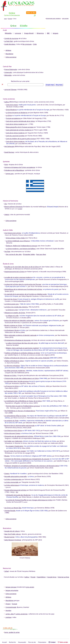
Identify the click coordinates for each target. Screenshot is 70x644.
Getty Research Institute (13, 534)
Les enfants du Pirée (11, 414)
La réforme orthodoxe (12, 359)
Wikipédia (8, 27)
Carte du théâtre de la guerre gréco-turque (21, 132)
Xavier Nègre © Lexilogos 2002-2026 (35, 639)
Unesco (7, 208)
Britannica (40, 27)
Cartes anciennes (9, 93)
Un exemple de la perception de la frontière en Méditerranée (26, 288)
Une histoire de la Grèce (13, 227)
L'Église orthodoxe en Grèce (14, 355)
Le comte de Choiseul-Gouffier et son (29, 494)
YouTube (7, 245)
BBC (48, 27)
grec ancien (65, 12)
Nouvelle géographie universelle (16, 470)
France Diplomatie (11, 63)
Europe (10, 12)
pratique (9, 611)
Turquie (14, 598)
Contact (52, 636)
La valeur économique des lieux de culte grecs (22, 337)
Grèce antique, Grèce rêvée (15, 232)
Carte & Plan (7, 60)
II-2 (17, 486)
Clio (6, 198)
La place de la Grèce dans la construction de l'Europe (23, 278)
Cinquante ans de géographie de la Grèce (19, 430)
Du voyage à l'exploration (15, 440)
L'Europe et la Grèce (11, 390)
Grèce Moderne (11, 103)
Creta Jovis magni (12, 99)
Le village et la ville (12, 309)
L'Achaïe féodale (10, 504)
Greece (7, 467)
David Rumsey (9, 146)
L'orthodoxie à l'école (12, 324)
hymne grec (10, 167)
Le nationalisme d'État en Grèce (15, 409)
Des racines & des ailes (14, 248)
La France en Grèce (11, 385)
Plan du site (32, 636)
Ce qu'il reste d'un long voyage (15, 445)
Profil (5, 24)
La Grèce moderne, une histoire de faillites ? (21, 242)
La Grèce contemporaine (13, 473)
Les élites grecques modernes (15, 364)
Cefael (7, 565)
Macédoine (9, 48)
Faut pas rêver (41, 248)
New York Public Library (13, 528)
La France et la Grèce (12, 380)
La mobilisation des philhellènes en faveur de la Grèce (23, 395)
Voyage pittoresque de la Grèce (15, 484)
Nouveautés (22, 636)
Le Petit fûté (9, 35)
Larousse (18, 27)
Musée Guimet (9, 531)
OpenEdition (41, 571)
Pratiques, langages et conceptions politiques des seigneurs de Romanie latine (32, 460)
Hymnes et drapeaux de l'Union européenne (20, 161)
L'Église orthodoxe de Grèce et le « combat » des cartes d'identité (27, 352)
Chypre (8, 598)
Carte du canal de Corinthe (15, 130)
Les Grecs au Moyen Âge (13, 502)
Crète (35, 38)
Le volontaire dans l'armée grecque (17, 375)
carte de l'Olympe (10, 83)
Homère (8, 604)
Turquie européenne (13, 112)
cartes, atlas (10, 608)
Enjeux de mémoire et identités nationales (19, 314)
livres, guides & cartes (12, 626)
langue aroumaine (12, 584)
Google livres (52, 571)
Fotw (6, 158)
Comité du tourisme (11, 32)
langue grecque (11, 581)
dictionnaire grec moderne (53, 12)
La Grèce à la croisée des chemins (16, 301)
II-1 (13, 486)
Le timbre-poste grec (12, 298)
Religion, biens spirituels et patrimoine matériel (22, 342)
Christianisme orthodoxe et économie (17, 334)
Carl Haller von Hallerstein (13, 435)
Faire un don (64, 2)
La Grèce (9, 109)
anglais (20, 203)
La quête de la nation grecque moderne (18, 271)
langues (56, 27)
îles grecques (27, 38)
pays (5, 12)
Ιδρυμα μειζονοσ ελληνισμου (13, 200)
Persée (33, 571)
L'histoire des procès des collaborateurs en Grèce (22, 372)
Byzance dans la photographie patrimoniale (20, 419)
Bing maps (59, 78)
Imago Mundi (29, 27)
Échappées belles (29, 248)
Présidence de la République (14, 164)
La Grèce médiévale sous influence (18, 235)
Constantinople (11, 601)
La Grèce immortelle (11, 476)
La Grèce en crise (12, 304)
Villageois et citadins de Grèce (15, 307)
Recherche (12, 636)
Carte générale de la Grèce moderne (18, 124)
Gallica (7, 96)
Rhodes (7, 450)
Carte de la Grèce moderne (15, 118)
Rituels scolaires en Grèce (13, 319)
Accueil (4, 636)
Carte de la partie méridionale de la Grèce (20, 115)
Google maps (50, 78)
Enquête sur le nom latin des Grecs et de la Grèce (22, 260)
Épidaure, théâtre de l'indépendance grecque (22, 240)
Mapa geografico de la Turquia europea (20, 121)
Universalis (8, 66)
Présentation (42, 636)
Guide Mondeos (10, 38)
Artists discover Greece (12, 427)
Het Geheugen (9, 140)
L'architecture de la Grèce (13, 424)
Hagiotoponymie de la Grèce (14, 265)
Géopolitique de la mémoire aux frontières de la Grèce (23, 283)
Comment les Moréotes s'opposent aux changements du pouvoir (27, 453)
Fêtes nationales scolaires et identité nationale (20, 329)
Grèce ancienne (11, 51)
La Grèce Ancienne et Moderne (17, 106)
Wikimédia (8, 69)
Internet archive (63, 571)
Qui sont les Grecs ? (11, 293)
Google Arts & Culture (12, 525)
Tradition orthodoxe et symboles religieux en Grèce (22, 347)
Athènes (8, 44)
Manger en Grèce (10, 369)
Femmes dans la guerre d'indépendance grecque (23, 400)
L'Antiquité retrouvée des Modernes (18, 489)
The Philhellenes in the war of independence (20, 405)
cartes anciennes (22, 608)
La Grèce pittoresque (12, 479)
